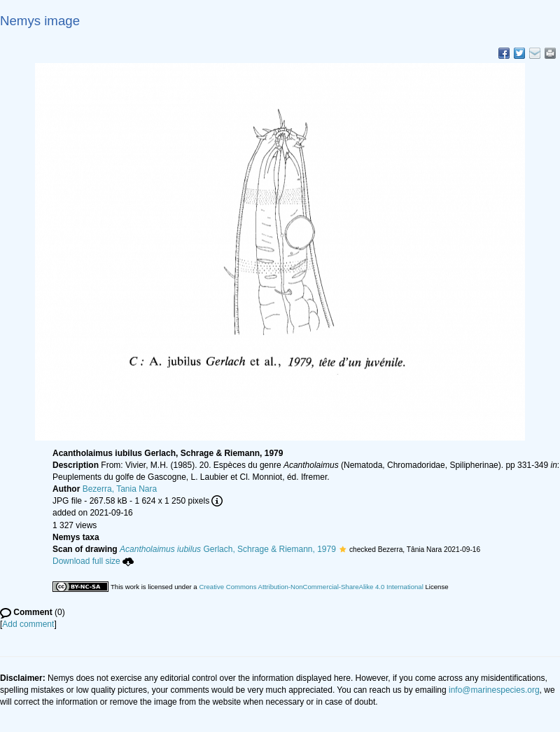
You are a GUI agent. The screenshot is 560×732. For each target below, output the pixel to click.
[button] (343, 549)
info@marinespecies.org (494, 690)
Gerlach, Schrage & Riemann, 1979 (228, 549)
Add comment (28, 624)
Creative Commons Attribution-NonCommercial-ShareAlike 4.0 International (311, 587)
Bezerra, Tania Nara (120, 489)
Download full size (93, 561)
